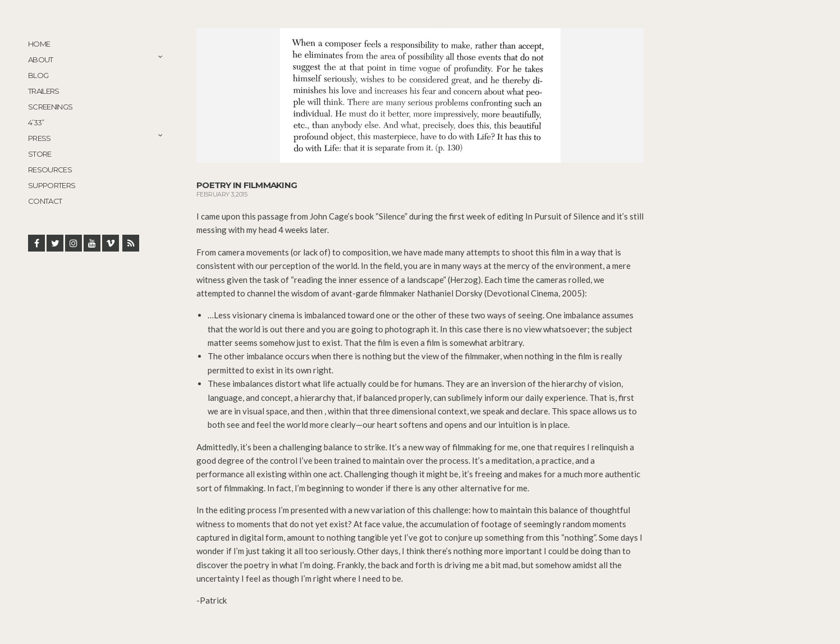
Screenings (51, 107)
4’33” (36, 122)
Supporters (52, 185)
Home (39, 44)
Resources (50, 170)
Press (40, 138)
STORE (40, 154)
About (41, 60)
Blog (38, 75)
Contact (45, 201)
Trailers (44, 91)
